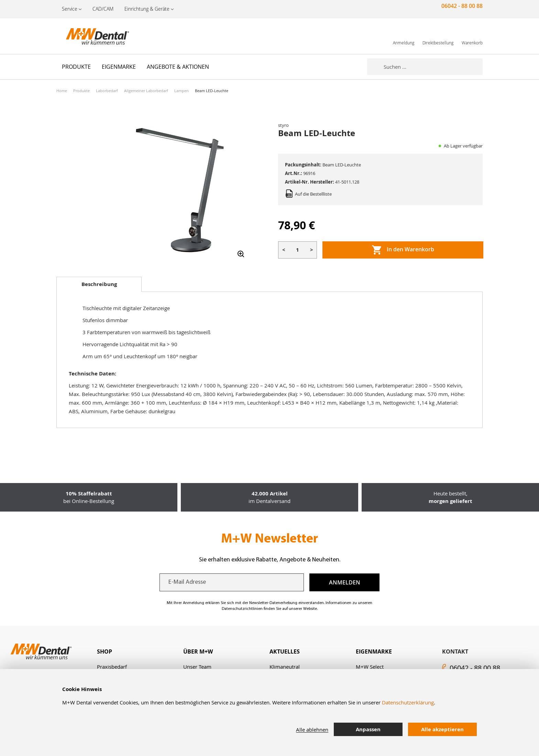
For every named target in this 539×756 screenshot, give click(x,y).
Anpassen (368, 729)
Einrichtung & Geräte (147, 9)
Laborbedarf (107, 91)
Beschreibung (99, 284)
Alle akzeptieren (442, 729)
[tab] (99, 284)
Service (70, 9)
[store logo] (91, 36)
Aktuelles (285, 651)
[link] (404, 36)
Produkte (81, 91)
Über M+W (198, 651)
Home (62, 91)
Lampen (181, 91)
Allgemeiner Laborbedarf (146, 91)
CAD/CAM (103, 9)
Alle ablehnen (312, 730)
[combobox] (433, 67)
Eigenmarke (374, 651)
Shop (104, 651)
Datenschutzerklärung (408, 702)
